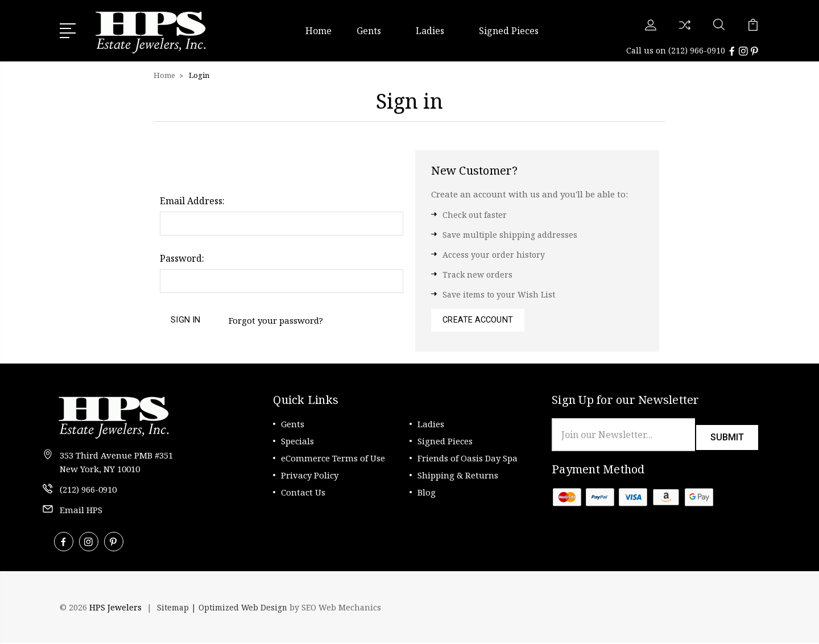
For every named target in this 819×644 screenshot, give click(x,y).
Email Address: (192, 200)
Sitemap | (178, 608)
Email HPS (81, 511)
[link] (728, 609)
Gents (374, 30)
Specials (297, 442)
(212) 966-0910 (697, 50)
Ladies (435, 30)
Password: (182, 257)
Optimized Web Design (243, 608)
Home (318, 30)
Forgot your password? (278, 320)
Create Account (479, 320)
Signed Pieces (509, 30)
